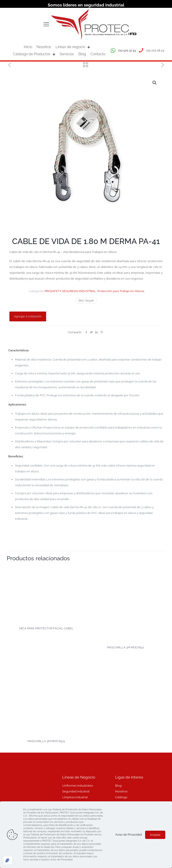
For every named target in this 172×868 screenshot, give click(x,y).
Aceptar (155, 835)
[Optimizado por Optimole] (8, 860)
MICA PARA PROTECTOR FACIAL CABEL (46, 628)
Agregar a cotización (28, 316)
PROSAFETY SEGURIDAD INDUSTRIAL (70, 291)
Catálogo (121, 797)
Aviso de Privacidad (129, 835)
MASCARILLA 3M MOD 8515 (46, 741)
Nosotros (121, 791)
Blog (118, 786)
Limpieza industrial (75, 797)
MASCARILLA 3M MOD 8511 (126, 647)
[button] (155, 83)
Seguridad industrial (76, 791)
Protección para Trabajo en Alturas (121, 291)
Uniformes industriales (78, 786)
